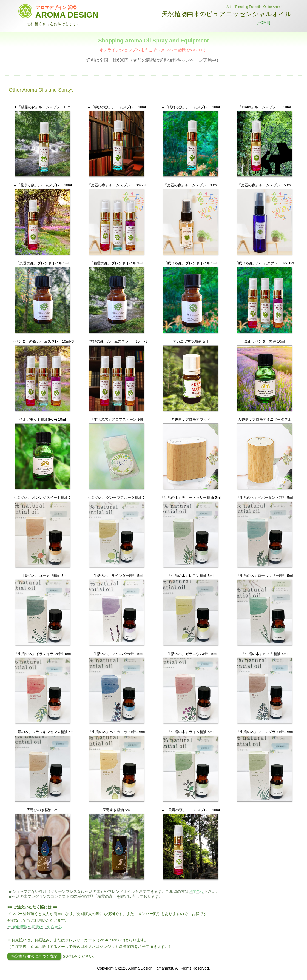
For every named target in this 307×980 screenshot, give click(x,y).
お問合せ (196, 891)
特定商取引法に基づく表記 (34, 956)
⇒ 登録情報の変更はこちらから (35, 927)
